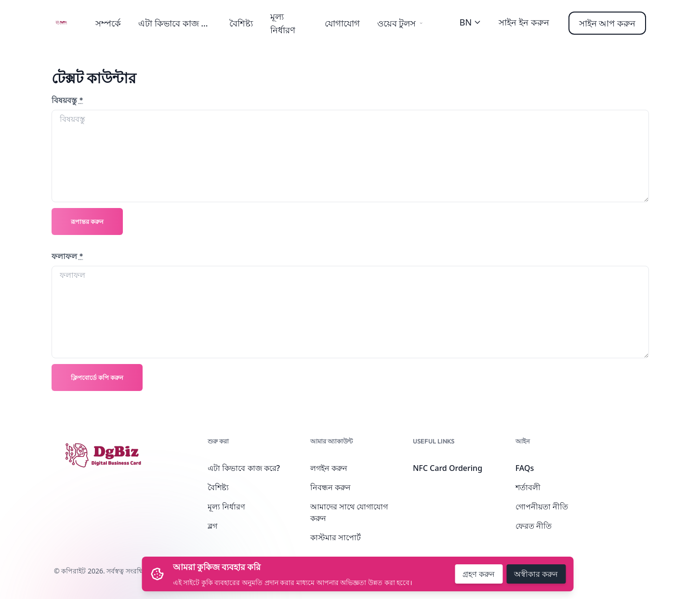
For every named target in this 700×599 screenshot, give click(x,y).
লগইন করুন (329, 468)
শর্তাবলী (528, 487)
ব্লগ (212, 526)
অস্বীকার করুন (536, 574)
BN (470, 22)
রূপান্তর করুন (87, 221)
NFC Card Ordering (448, 468)
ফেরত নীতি (534, 526)
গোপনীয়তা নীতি (542, 507)
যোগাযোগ (342, 23)
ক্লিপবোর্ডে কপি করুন (97, 378)
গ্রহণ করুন (479, 574)
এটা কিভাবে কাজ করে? (179, 23)
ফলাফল (67, 256)
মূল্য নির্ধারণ (226, 507)
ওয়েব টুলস (400, 23)
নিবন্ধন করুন (330, 487)
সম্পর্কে (108, 23)
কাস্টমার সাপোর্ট (336, 537)
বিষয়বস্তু (67, 100)
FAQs (525, 468)
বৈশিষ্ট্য (241, 23)
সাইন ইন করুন (524, 22)
